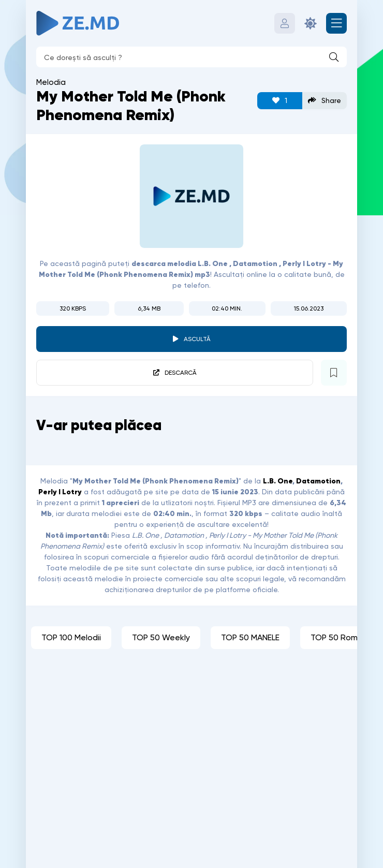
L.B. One (278, 481)
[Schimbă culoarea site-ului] (311, 23)
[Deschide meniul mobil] (336, 23)
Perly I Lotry (60, 492)
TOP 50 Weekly (161, 637)
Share (325, 101)
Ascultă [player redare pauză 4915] (197, 339)
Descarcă (181, 373)
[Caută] (334, 57)
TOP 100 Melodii (71, 637)
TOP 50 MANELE (250, 637)
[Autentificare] (285, 23)
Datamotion (318, 481)
